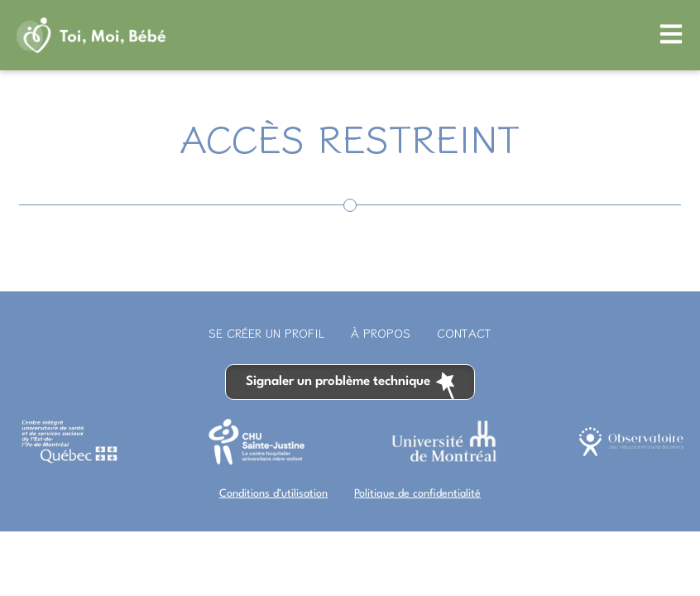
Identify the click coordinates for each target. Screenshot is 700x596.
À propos (381, 333)
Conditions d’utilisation (273, 494)
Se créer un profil (266, 333)
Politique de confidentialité (417, 494)
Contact (464, 333)
